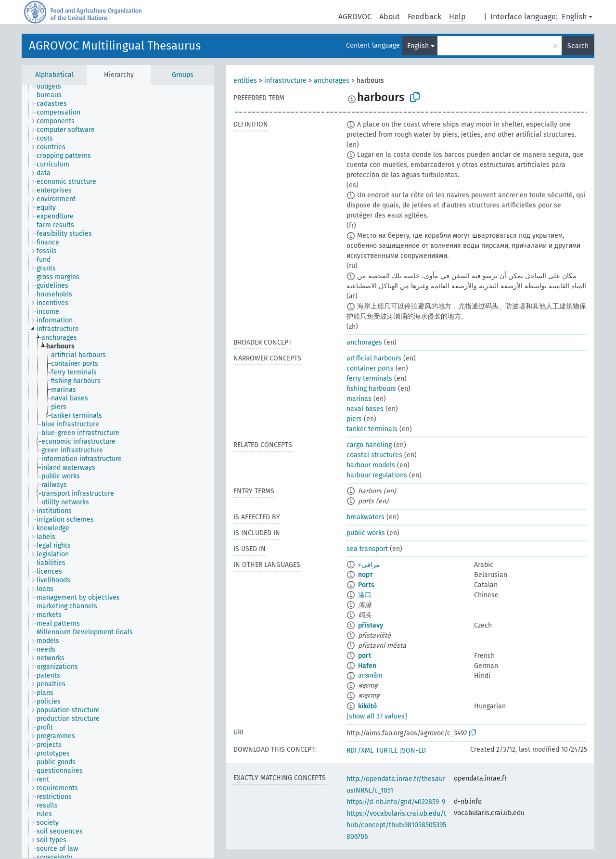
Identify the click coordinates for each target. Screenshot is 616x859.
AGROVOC (355, 17)
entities (245, 81)
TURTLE (387, 750)
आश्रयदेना (370, 676)
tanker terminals (372, 429)
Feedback (424, 17)
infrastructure (285, 81)
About (390, 17)
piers (354, 419)
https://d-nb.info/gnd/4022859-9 (396, 802)
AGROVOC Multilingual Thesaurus (115, 46)
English (574, 17)
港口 (365, 595)
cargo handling (369, 445)
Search (578, 46)
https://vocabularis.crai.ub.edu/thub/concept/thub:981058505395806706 (396, 825)
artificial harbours (374, 358)
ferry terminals (369, 378)
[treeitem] (53, 87)
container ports (370, 368)
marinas (359, 399)
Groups (183, 75)
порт (365, 575)
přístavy (371, 625)
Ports (366, 585)
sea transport (367, 549)
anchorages (332, 81)
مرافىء (369, 565)
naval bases (365, 409)
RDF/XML (360, 750)
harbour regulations (377, 475)
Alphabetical (54, 75)
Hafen (367, 666)
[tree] (118, 471)
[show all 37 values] (377, 716)
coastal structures (374, 455)
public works (366, 533)
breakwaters (366, 517)
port (365, 656)
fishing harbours (371, 389)
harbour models (371, 465)
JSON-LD (413, 750)
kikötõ (367, 706)
